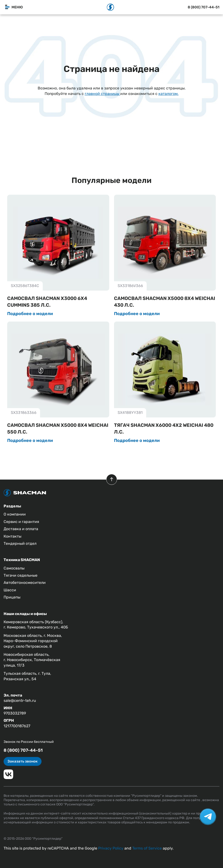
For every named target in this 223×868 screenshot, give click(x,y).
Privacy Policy (111, 848)
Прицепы (12, 597)
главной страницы (102, 94)
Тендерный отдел (20, 543)
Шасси (10, 590)
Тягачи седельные (21, 575)
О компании (15, 514)
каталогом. (169, 94)
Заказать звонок (23, 761)
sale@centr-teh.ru (20, 701)
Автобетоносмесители (25, 583)
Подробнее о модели (30, 314)
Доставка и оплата (21, 529)
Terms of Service (147, 848)
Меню (14, 7)
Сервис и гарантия (21, 522)
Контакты (12, 536)
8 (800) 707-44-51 (204, 7)
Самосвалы (14, 568)
